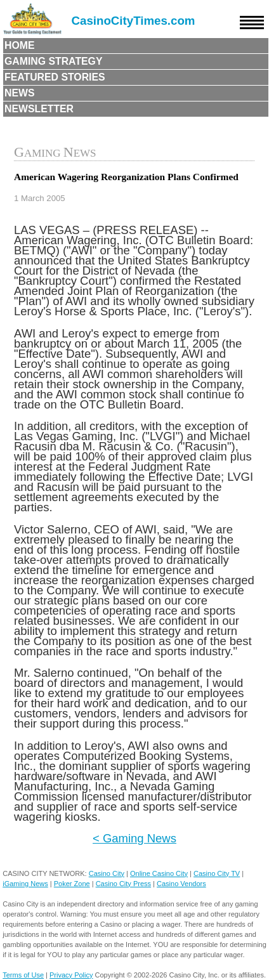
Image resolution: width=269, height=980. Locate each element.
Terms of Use (23, 975)
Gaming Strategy (53, 61)
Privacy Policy (71, 975)
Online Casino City (159, 873)
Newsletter (39, 109)
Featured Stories (55, 77)
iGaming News (25, 884)
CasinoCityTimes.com (134, 21)
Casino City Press (123, 884)
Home (20, 45)
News (20, 93)
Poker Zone (72, 884)
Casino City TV (217, 873)
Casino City (107, 873)
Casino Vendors (181, 884)
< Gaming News (134, 838)
